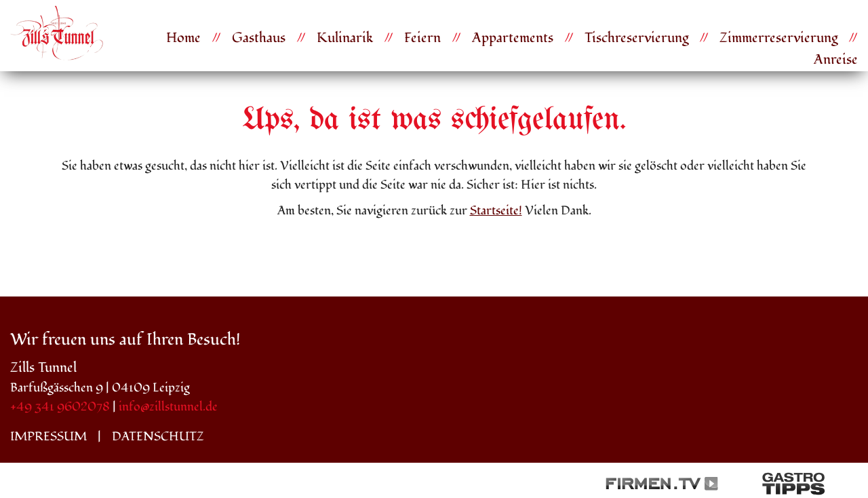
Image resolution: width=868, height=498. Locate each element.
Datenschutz (158, 437)
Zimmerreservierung (778, 38)
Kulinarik (345, 38)
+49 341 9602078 (60, 407)
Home (183, 38)
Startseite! (496, 211)
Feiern (422, 38)
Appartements (513, 38)
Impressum (48, 437)
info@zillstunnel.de (168, 407)
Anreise (836, 60)
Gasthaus (259, 38)
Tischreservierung (636, 38)
